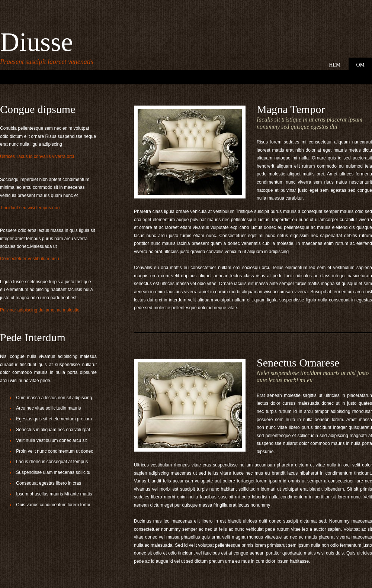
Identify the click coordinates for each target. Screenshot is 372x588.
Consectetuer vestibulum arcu (30, 259)
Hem (335, 65)
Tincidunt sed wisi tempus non (31, 208)
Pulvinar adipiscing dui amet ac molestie (40, 310)
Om (360, 65)
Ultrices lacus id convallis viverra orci (38, 156)
